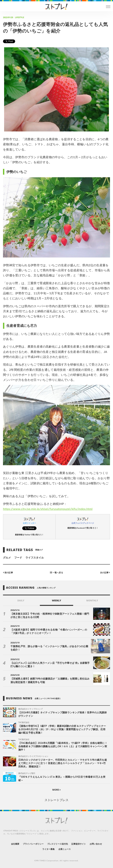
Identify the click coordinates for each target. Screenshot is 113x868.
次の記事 (105, 572)
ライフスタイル (35, 558)
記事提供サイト (79, 844)
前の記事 (8, 572)
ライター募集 (48, 849)
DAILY (21, 601)
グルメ (7, 558)
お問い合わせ (96, 844)
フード (18, 558)
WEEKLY (56, 601)
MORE (57, 790)
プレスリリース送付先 (58, 844)
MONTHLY (92, 601)
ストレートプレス (56, 800)
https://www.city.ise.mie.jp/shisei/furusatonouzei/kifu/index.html (48, 509)
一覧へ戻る (56, 572)
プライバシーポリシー (33, 844)
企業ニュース (65, 849)
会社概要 (15, 844)
